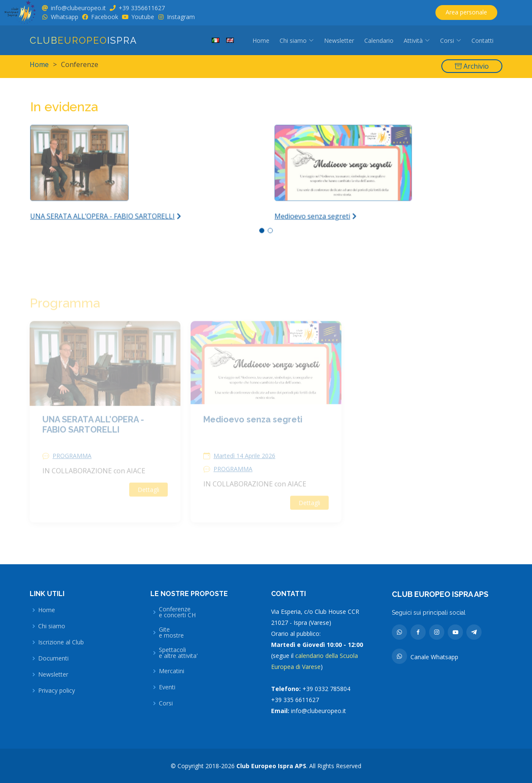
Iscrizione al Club (61, 642)
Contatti (482, 40)
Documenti (53, 658)
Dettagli (148, 500)
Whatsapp (65, 17)
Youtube (143, 17)
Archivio (472, 66)
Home (261, 40)
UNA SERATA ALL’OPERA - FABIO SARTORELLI (93, 435)
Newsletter (339, 40)
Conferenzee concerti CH (177, 612)
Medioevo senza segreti (253, 430)
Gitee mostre (171, 633)
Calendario (379, 40)
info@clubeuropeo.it (78, 8)
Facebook (105, 17)
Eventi (167, 687)
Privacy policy (57, 691)
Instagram (181, 17)
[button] (262, 228)
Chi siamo (52, 626)
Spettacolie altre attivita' (178, 653)
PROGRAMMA (72, 467)
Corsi (166, 703)
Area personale (466, 12)
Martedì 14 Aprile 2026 (244, 467)
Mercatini (172, 671)
